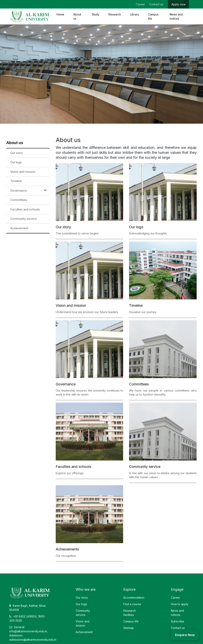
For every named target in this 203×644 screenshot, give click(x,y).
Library (135, 14)
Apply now (178, 4)
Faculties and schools (25, 209)
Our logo (16, 162)
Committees (19, 200)
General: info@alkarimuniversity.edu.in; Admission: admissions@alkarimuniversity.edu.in (33, 633)
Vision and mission (23, 172)
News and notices (176, 16)
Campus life (153, 16)
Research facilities (130, 613)
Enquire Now (185, 635)
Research (115, 14)
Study (96, 14)
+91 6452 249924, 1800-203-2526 (27, 618)
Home (60, 14)
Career (140, 4)
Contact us (156, 4)
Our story (17, 153)
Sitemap (129, 628)
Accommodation (134, 598)
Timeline (16, 181)
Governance (19, 191)
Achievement (19, 228)
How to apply (180, 604)
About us (77, 16)
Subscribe (178, 621)
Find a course (132, 604)
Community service (23, 219)
